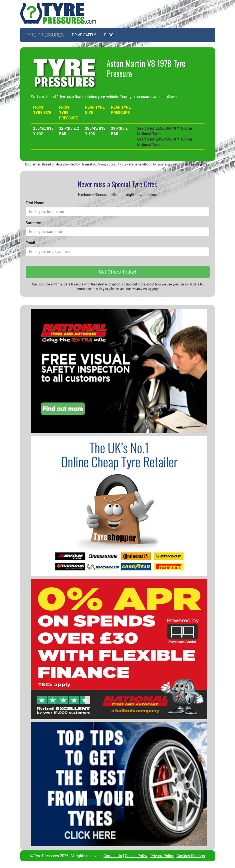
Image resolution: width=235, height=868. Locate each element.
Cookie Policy (136, 856)
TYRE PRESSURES (44, 35)
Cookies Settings (191, 856)
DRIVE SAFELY (84, 35)
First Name (35, 203)
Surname (33, 223)
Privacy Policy (142, 289)
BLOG (109, 35)
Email (30, 243)
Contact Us (113, 856)
